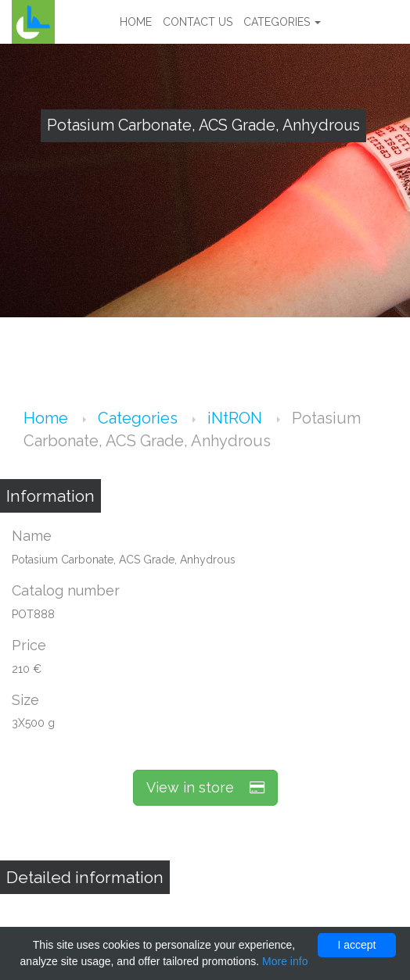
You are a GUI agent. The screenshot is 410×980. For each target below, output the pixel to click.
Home (136, 22)
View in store (205, 787)
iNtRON (237, 418)
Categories (282, 22)
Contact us (198, 22)
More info (285, 961)
